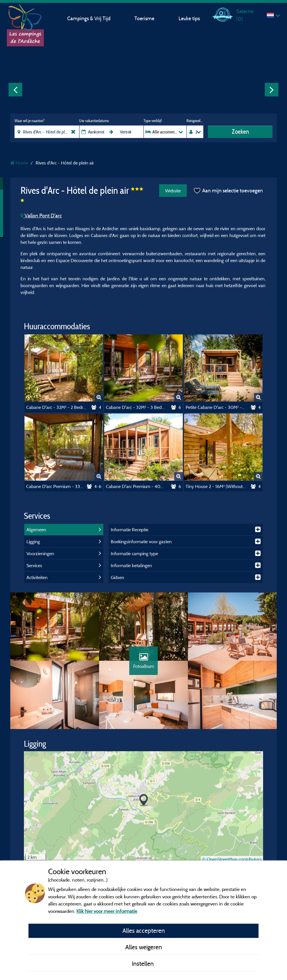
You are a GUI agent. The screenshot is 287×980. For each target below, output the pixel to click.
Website (173, 191)
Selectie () (245, 15)
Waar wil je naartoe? (29, 121)
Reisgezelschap (195, 121)
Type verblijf (153, 121)
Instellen (143, 963)
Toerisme (144, 18)
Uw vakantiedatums (94, 121)
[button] (144, 800)
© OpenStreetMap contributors (232, 859)
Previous (15, 90)
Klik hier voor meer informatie (107, 911)
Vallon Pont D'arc (41, 216)
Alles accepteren (144, 930)
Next (272, 90)
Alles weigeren (144, 947)
